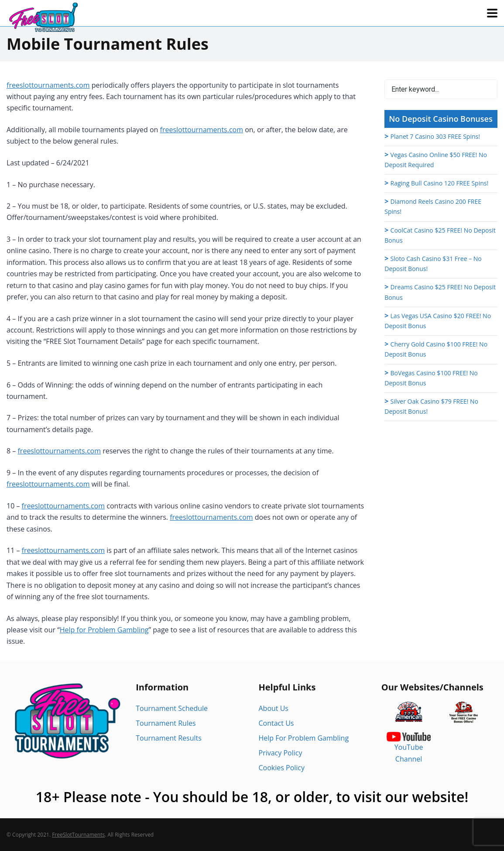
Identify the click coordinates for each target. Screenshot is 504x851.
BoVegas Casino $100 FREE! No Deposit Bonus (431, 378)
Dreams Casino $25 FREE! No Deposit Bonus (440, 292)
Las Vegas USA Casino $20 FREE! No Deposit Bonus (438, 321)
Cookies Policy (282, 768)
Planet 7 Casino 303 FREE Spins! (435, 136)
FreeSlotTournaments (78, 835)
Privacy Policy (281, 753)
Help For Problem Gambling (304, 738)
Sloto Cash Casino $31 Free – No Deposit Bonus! (433, 264)
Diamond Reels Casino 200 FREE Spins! (433, 206)
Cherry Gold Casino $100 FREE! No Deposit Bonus (436, 349)
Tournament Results (169, 738)
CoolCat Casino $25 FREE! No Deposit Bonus (440, 235)
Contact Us (276, 723)
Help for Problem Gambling (104, 630)
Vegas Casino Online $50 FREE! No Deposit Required (436, 160)
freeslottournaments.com (48, 85)
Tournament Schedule (172, 708)
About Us (274, 708)
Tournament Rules (166, 723)
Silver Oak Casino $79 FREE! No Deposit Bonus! (431, 406)
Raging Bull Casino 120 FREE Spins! (440, 183)
